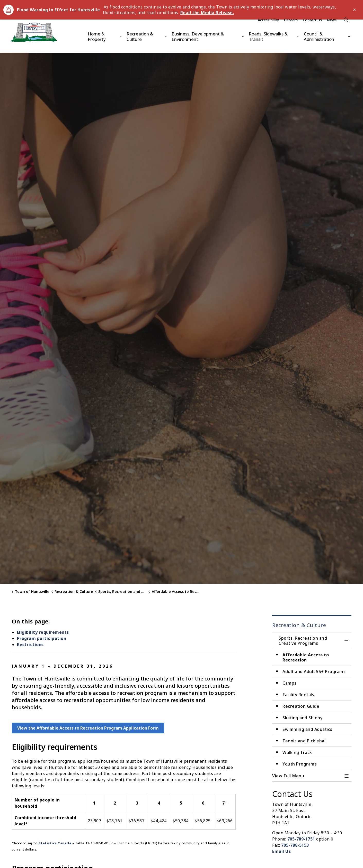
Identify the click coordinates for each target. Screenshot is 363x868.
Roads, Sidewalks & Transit (268, 44)
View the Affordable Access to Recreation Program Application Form (88, 728)
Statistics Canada (55, 843)
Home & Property (97, 44)
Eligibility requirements (43, 632)
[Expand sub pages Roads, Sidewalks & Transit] (298, 45)
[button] (307, 776)
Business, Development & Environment (198, 44)
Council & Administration (319, 44)
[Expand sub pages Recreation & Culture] (166, 45)
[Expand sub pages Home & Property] (121, 45)
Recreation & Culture (140, 44)
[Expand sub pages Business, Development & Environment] (242, 45)
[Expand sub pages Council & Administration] (349, 45)
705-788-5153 (295, 845)
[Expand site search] (346, 28)
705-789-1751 (301, 839)
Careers (291, 28)
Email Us (281, 851)
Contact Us (312, 28)
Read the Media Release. (207, 13)
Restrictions (30, 645)
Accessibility (268, 28)
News (332, 28)
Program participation (42, 638)
